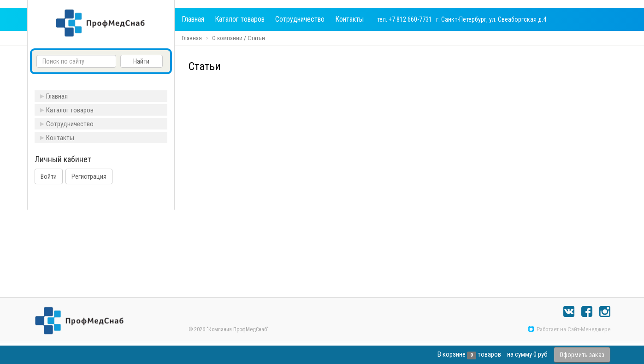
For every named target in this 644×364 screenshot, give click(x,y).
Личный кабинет (63, 159)
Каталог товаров (240, 19)
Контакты (349, 19)
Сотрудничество (300, 19)
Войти (49, 176)
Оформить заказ (582, 355)
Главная (193, 19)
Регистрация (89, 176)
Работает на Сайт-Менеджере (569, 329)
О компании (227, 38)
